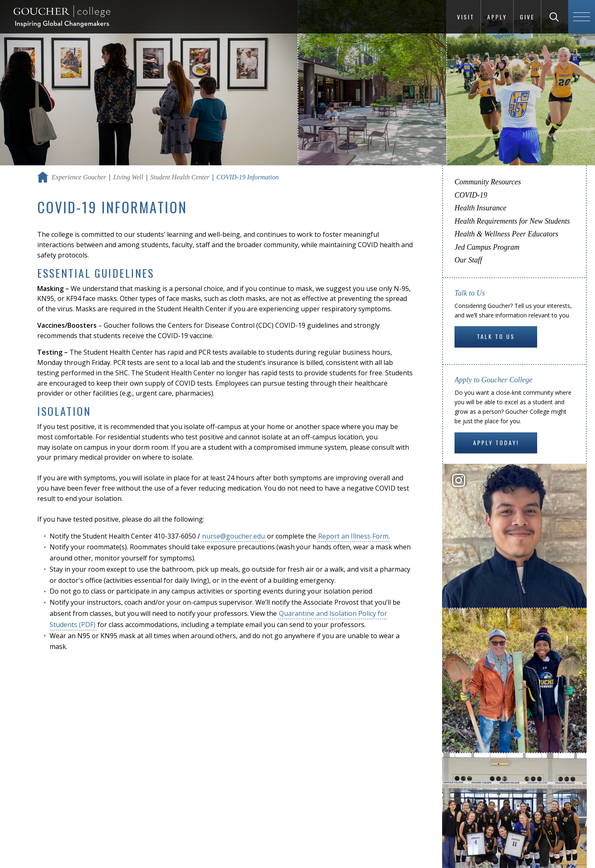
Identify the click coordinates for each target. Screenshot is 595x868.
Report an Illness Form (353, 536)
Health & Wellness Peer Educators (506, 234)
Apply (497, 17)
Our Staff (468, 260)
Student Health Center (180, 177)
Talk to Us (496, 336)
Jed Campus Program (487, 247)
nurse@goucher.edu (233, 536)
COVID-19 (471, 195)
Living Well (128, 177)
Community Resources (488, 182)
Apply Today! (496, 442)
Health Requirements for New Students (512, 221)
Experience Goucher (79, 177)
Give (527, 17)
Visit (466, 17)
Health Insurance (480, 208)
